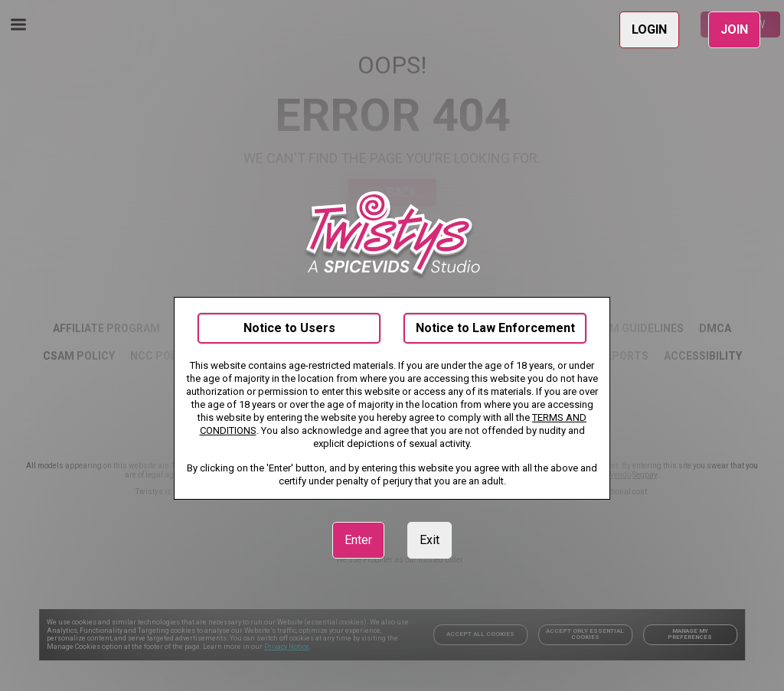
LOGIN (649, 29)
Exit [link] (430, 540)
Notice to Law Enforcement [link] (495, 328)
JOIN (734, 29)
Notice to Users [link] (289, 328)
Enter (358, 540)
